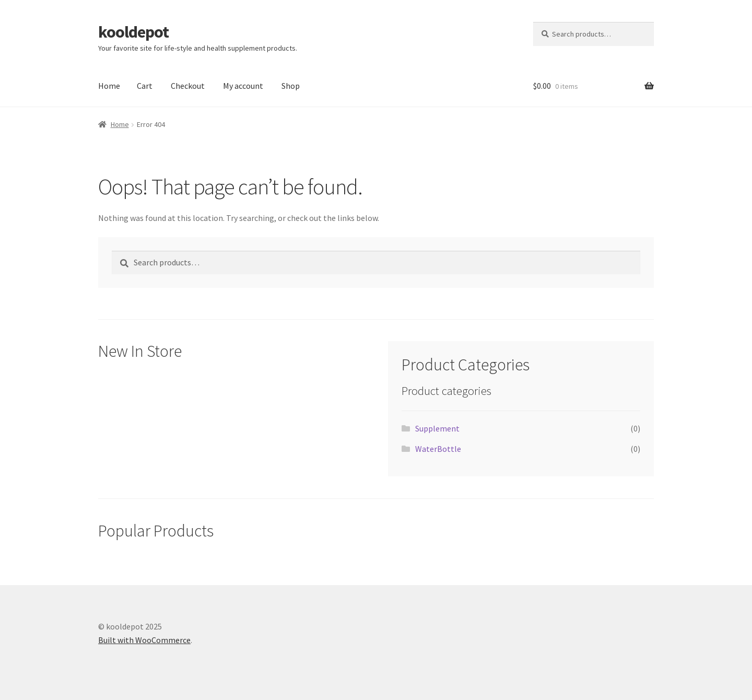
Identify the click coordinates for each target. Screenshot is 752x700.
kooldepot (133, 32)
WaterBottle (438, 449)
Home (109, 86)
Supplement (437, 428)
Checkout (188, 86)
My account (243, 86)
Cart (145, 86)
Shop (291, 86)
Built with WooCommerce (144, 640)
